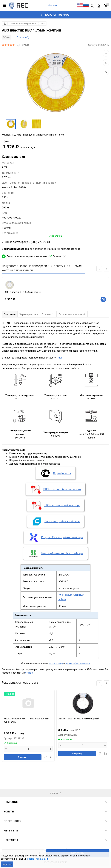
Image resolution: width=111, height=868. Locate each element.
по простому (56, 684)
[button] (106, 289)
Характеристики (29, 335)
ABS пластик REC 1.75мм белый (23, 313)
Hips (60, 378)
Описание (10, 335)
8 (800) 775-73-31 (39, 262)
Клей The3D (65, 615)
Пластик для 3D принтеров (23, 23)
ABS (43, 23)
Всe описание (10, 253)
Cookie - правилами (37, 859)
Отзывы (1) (23, 37)
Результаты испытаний (72, 335)
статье (29, 693)
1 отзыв (25, 45)
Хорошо (7, 864)
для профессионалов (78, 684)
